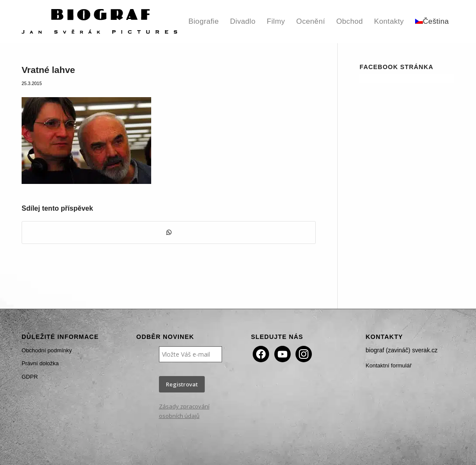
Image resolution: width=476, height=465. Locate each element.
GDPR (30, 377)
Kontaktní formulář (389, 365)
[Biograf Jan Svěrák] (99, 22)
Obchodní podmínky (47, 350)
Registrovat (182, 384)
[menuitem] (203, 22)
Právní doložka (40, 363)
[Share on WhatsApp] (169, 232)
